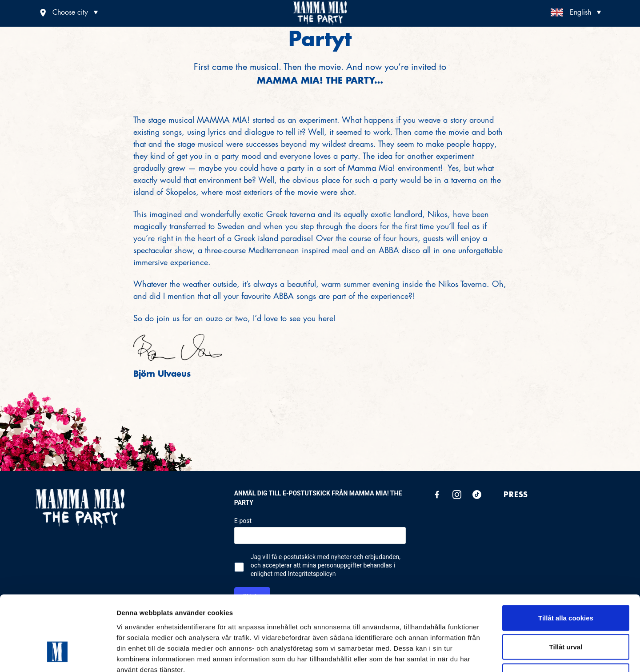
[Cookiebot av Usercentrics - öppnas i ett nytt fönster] (58, 655)
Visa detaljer (483, 654)
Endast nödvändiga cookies (566, 614)
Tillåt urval (566, 585)
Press (516, 495)
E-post (243, 521)
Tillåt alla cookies (566, 555)
